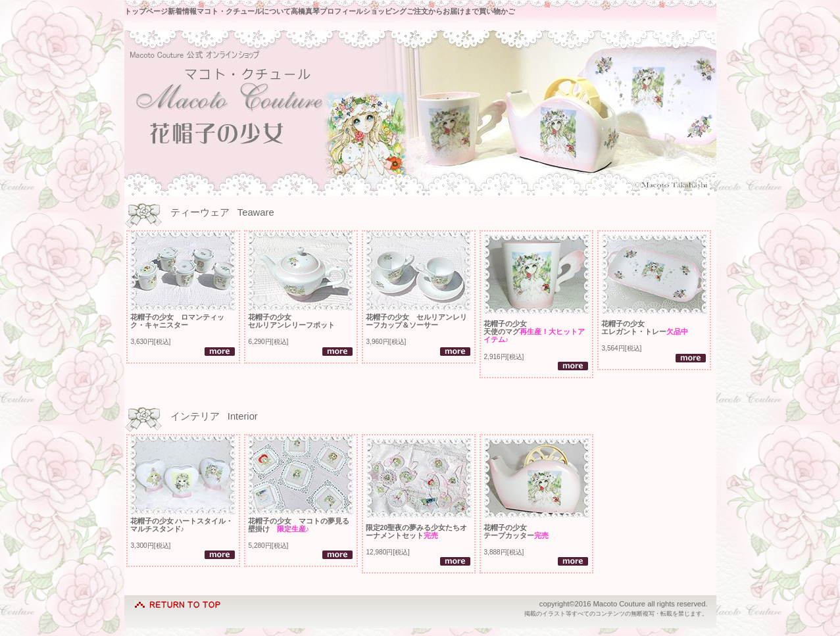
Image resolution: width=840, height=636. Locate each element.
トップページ (146, 11)
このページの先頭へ (178, 602)
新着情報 (182, 11)
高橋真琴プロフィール (327, 11)
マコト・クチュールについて (244, 11)
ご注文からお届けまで (443, 11)
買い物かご (497, 11)
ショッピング (385, 11)
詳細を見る (220, 352)
